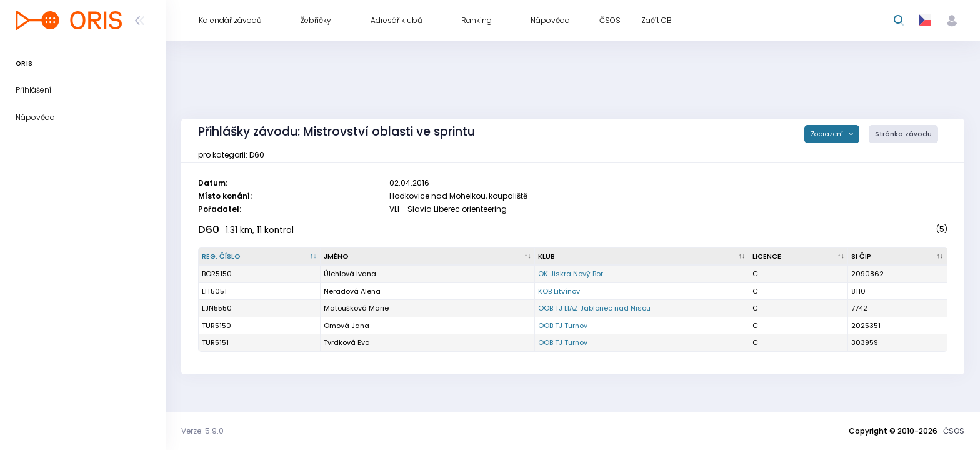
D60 (209, 230)
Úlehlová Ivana (350, 274)
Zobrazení (828, 134)
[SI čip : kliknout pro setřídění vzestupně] (898, 257)
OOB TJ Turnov (563, 326)
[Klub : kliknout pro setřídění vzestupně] (642, 257)
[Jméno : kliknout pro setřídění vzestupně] (428, 257)
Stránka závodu (903, 134)
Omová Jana (347, 326)
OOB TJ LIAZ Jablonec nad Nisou (594, 308)
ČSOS (954, 431)
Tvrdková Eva (347, 342)
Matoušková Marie (356, 308)
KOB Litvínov (559, 291)
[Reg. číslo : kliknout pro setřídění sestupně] (260, 257)
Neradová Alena (352, 291)
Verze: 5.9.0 (202, 431)
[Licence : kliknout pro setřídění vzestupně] (799, 257)
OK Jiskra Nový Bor (571, 274)
